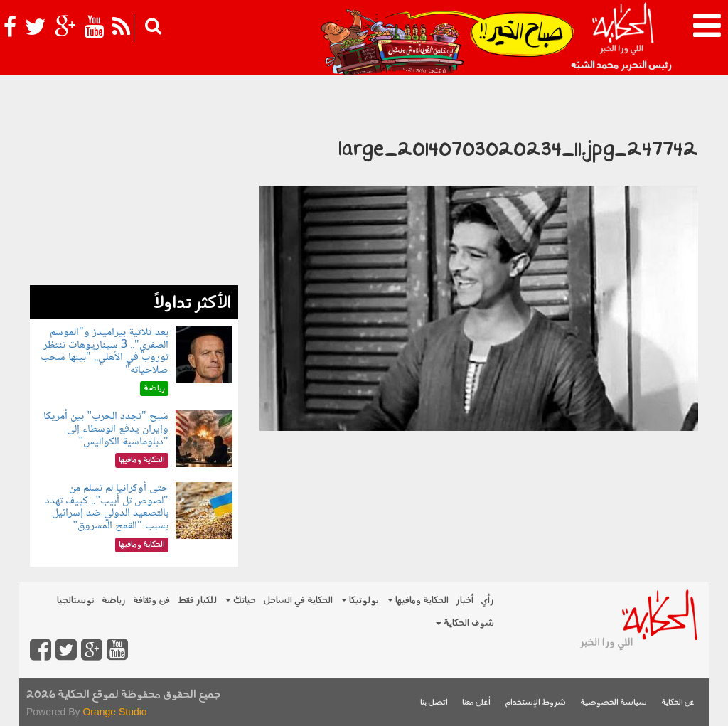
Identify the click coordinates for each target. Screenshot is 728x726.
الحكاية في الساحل (298, 600)
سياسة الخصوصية (614, 703)
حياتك (241, 600)
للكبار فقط (197, 600)
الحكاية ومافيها (418, 600)
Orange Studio (114, 712)
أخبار (465, 600)
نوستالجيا (76, 600)
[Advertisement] (134, 196)
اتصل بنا (434, 703)
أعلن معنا (476, 703)
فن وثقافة (151, 600)
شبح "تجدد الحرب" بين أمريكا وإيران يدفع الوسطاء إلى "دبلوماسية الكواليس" (106, 429)
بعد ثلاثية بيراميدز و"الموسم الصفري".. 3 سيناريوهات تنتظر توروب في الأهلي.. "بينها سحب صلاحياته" (105, 351)
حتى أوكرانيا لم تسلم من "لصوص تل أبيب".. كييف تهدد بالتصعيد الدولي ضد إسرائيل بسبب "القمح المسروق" (106, 507)
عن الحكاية (678, 703)
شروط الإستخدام (535, 703)
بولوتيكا (360, 600)
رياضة (114, 600)
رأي (487, 600)
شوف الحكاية (465, 623)
